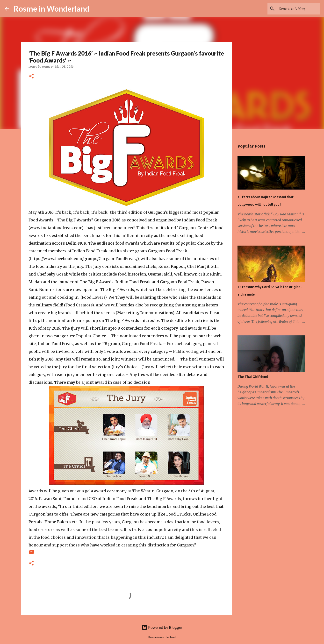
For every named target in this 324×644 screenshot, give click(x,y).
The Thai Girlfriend (253, 377)
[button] (31, 76)
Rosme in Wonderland (51, 9)
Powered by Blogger (162, 627)
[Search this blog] (295, 9)
